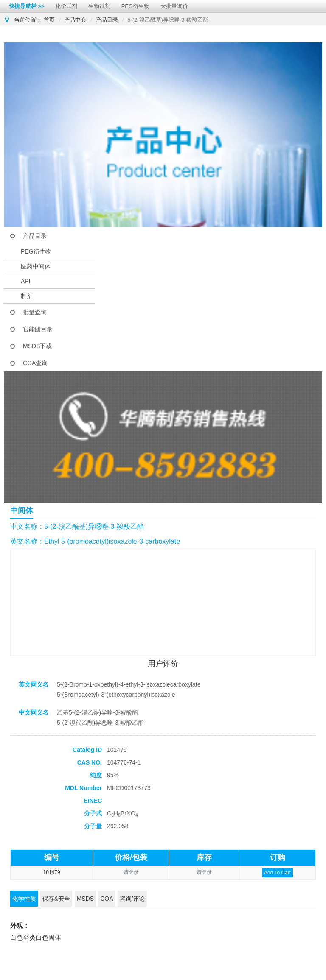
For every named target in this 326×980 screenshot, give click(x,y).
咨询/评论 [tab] (132, 899)
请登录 (131, 872)
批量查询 (35, 312)
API (26, 281)
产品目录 (107, 20)
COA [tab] (107, 899)
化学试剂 (66, 6)
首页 (49, 20)
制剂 (27, 296)
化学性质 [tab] (24, 899)
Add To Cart (277, 873)
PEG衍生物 (135, 6)
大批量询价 (174, 6)
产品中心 (75, 20)
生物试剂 (99, 6)
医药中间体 (36, 266)
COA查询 (35, 363)
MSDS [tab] (85, 899)
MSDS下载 (37, 346)
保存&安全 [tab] (56, 899)
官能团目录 (38, 329)
